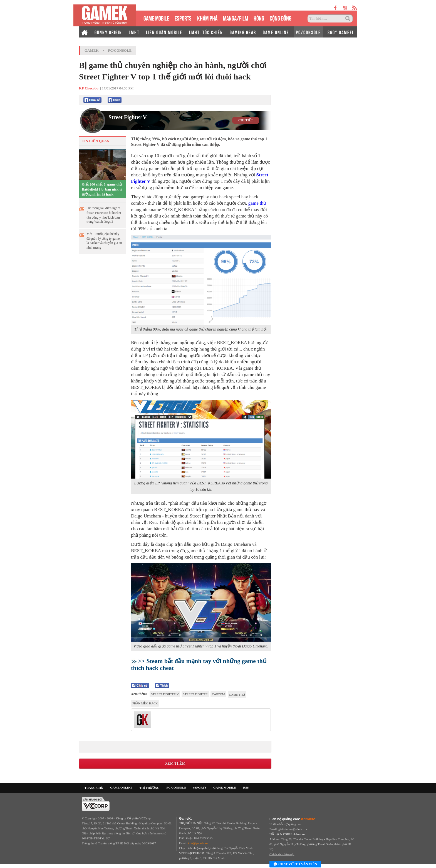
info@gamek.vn (198, 843)
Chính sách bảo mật (282, 854)
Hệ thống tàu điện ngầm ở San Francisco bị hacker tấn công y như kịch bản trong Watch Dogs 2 (104, 215)
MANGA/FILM (236, 18)
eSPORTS (183, 18)
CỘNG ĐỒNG (281, 18)
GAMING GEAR (243, 32)
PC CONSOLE (176, 787)
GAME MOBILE (156, 18)
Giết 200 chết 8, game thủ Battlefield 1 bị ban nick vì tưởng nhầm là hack (102, 189)
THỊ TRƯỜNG (149, 788)
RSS (246, 787)
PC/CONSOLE (308, 32)
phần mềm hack (145, 703)
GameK (92, 50)
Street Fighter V (128, 117)
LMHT (134, 32)
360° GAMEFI (340, 32)
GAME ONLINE (276, 32)
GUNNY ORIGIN (108, 32)
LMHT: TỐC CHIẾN (206, 32)
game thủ (257, 203)
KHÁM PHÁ (207, 18)
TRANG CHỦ (94, 788)
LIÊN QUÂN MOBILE (164, 32)
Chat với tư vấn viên (295, 864)
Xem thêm (175, 763)
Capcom (218, 694)
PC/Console (120, 50)
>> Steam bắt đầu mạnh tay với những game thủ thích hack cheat (199, 664)
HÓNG (259, 18)
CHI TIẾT (246, 120)
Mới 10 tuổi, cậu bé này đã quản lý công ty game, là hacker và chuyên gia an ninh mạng (104, 241)
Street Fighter (195, 694)
